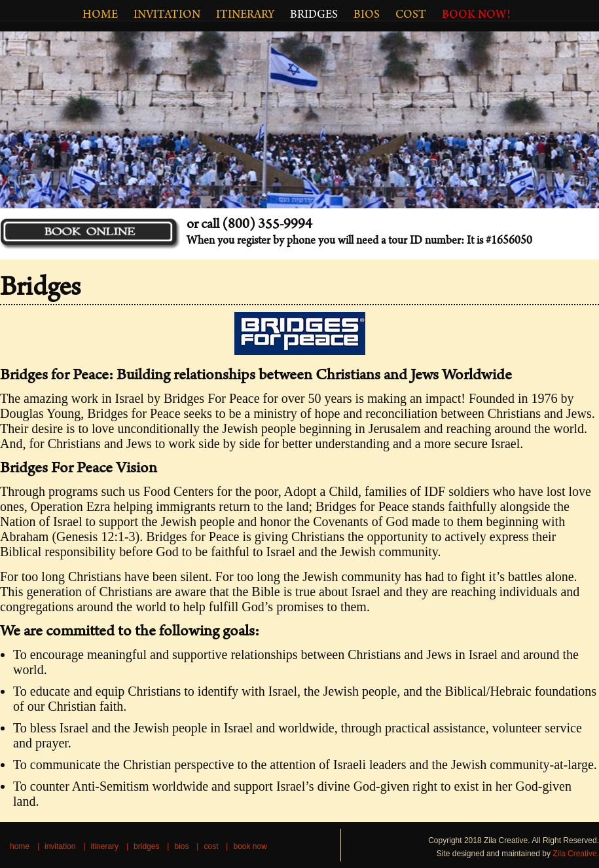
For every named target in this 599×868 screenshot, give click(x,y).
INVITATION (167, 16)
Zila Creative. (576, 854)
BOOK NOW (250, 846)
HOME (100, 16)
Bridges (314, 16)
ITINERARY (245, 16)
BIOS (367, 16)
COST (411, 16)
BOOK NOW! (476, 16)
